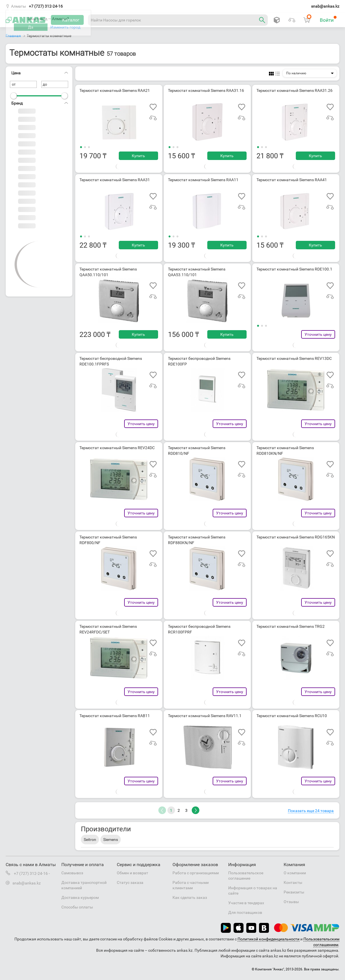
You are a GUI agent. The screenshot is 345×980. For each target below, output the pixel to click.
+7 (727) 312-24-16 (46, 6)
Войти (328, 19)
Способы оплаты (77, 907)
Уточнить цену (318, 334)
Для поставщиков (245, 912)
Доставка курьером (80, 897)
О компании (295, 873)
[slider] (14, 96)
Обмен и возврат (132, 873)
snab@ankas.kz (325, 6)
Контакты (293, 882)
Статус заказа (130, 882)
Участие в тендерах (246, 903)
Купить (138, 156)
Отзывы (291, 902)
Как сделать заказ (190, 897)
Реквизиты (294, 892)
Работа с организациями (196, 873)
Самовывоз (72, 873)
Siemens (111, 840)
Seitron (90, 840)
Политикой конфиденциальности (269, 939)
